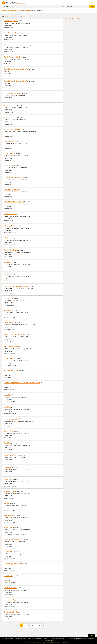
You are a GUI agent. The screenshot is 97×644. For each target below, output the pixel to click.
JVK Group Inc (9, 238)
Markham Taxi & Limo (11, 190)
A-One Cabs (8, 479)
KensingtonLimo (9, 322)
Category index (20, 632)
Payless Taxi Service (11, 250)
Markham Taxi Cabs (11, 214)
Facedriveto (8, 576)
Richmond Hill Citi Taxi (11, 455)
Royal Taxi (7, 407)
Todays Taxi (8, 467)
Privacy (44, 642)
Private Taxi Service (11, 588)
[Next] (43, 625)
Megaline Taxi (8, 262)
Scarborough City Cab (11, 612)
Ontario (21, 10)
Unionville (27, 10)
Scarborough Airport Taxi (12, 564)
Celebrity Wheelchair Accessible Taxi (16, 69)
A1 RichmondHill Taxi (11, 371)
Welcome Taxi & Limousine (13, 540)
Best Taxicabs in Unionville (74, 18)
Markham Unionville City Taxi (14, 202)
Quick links (92, 635)
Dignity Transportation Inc (13, 57)
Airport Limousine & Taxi (12, 419)
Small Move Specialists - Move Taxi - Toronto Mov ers (22, 383)
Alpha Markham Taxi (11, 33)
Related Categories (7, 632)
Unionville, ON (70, 7)
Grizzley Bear (8, 552)
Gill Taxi (6, 503)
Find (92, 7)
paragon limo (8, 310)
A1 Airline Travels (10, 491)
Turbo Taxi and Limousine (13, 93)
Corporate (39, 642)
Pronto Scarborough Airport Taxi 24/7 (16, 286)
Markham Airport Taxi (11, 21)
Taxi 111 (7, 274)
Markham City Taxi (10, 105)
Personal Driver (9, 515)
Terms (48, 642)
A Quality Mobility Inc (11, 226)
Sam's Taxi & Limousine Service (15, 45)
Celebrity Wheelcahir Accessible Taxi (16, 81)
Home (28, 642)
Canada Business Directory (10, 10)
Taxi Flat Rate (9, 298)
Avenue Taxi (8, 528)
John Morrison (9, 141)
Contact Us (33, 642)
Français (93, 3)
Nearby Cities (30, 632)
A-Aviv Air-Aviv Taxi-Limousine (14, 334)
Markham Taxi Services (12, 129)
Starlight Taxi (8, 431)
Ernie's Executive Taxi (11, 347)
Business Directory (54, 642)
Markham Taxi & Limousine (13, 178)
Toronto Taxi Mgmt (10, 600)
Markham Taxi (9, 166)
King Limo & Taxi (10, 154)
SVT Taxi (7, 395)
